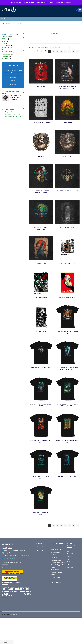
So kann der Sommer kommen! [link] (14, 116)
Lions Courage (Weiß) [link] (67, 263)
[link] (80, 10)
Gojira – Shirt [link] (41, 263)
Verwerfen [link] (68, 2)
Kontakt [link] (53, 555)
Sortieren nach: (39, 48)
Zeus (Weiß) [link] (41, 157)
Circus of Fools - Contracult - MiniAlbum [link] (16, 97)
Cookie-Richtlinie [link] (56, 583)
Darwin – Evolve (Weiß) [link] (67, 298)
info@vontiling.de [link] (10, 558)
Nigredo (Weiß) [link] (41, 332)
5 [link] (65, 52)
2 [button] (13, 83)
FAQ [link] (68, 559)
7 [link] (73, 52)
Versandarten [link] (55, 557)
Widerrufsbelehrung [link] (57, 550)
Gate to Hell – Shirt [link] (67, 227)
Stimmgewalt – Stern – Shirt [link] (41, 368)
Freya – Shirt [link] (67, 123)
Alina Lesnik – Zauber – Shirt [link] (67, 191)
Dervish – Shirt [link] (41, 86)
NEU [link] (68, 551)
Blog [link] (68, 564)
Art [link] (3, 50)
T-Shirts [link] (5, 58)
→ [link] (77, 52)
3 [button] (15, 83)
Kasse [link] (68, 556)
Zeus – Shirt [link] (67, 157)
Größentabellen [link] (56, 552)
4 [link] (61, 52)
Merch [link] (69, 562)
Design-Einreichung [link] (57, 577)
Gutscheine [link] (6, 45)
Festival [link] (5, 39)
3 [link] (57, 52)
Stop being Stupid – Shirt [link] (41, 123)
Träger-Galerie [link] (55, 570)
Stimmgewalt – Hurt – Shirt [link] (67, 476)
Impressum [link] (54, 580)
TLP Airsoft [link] (6, 48)
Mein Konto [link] (70, 554)
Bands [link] (4, 41)
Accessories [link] (6, 54)
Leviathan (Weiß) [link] (41, 298)
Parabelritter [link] (7, 52)
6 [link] (69, 52)
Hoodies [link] (5, 56)
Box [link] (4, 43)
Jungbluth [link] (6, 37)
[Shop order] (57, 48)
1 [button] (10, 83)
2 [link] (53, 52)
